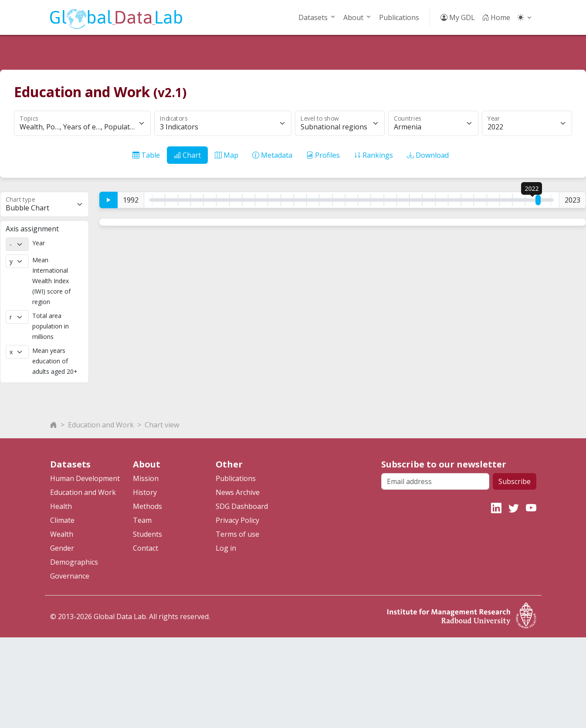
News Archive (238, 583)
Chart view (162, 515)
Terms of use (237, 625)
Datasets (313, 17)
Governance (70, 667)
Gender (62, 639)
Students (147, 625)
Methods (147, 597)
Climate (62, 611)
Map (227, 155)
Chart (187, 155)
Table (146, 155)
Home (496, 17)
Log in (226, 639)
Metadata (272, 155)
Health (61, 597)
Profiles (323, 155)
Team (142, 611)
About (353, 17)
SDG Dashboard (242, 597)
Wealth (62, 625)
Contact (146, 639)
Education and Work (101, 515)
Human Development (85, 569)
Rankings (373, 155)
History (145, 583)
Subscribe (515, 572)
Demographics (74, 653)
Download (428, 155)
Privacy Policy (237, 611)
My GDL (458, 17)
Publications (399, 17)
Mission (146, 569)
